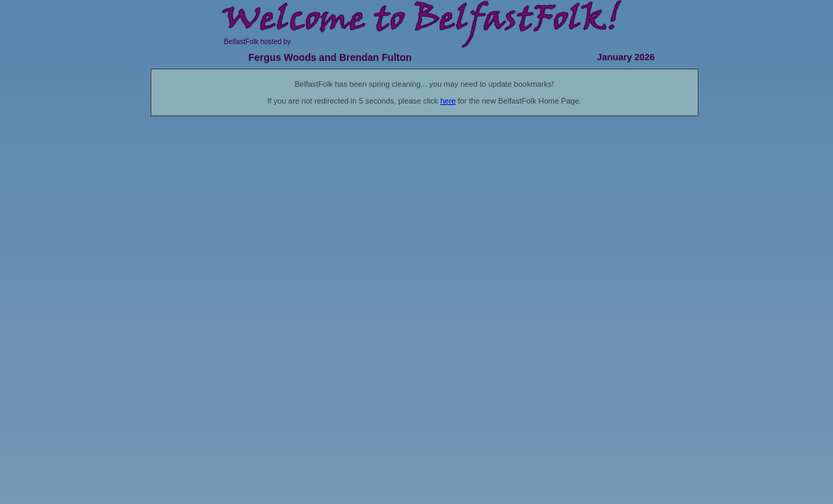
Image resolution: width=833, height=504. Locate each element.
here (448, 101)
